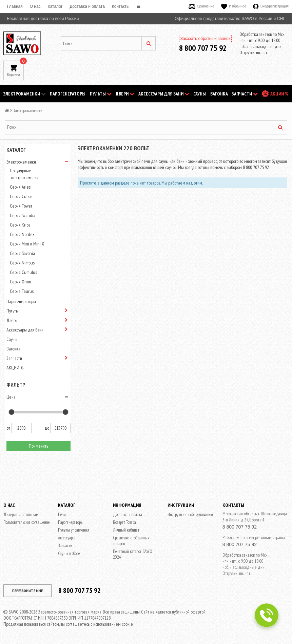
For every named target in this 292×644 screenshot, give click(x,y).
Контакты (121, 6)
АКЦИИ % (279, 94)
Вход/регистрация (271, 6)
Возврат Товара (124, 522)
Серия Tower (21, 206)
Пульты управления (74, 530)
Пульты (101, 94)
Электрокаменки (25, 94)
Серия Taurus (22, 291)
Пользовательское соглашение (27, 522)
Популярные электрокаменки (24, 174)
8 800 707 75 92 (203, 48)
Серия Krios (20, 225)
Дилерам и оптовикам (21, 514)
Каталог (55, 6)
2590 (21, 428)
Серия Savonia (22, 253)
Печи (62, 514)
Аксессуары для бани (164, 94)
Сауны (200, 94)
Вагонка (219, 94)
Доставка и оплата (87, 6)
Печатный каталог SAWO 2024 (133, 554)
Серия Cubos (21, 196)
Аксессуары (67, 538)
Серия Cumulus (23, 272)
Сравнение (201, 6)
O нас (35, 6)
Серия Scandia (23, 215)
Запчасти (245, 94)
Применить (38, 446)
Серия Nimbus (22, 263)
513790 (60, 428)
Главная (15, 6)
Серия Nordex (22, 234)
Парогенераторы (68, 94)
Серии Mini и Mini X (27, 244)
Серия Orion (21, 282)
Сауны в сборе (69, 553)
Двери (125, 94)
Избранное (234, 6)
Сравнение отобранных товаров (131, 541)
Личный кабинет (126, 530)
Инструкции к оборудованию (190, 514)
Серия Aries (20, 187)
